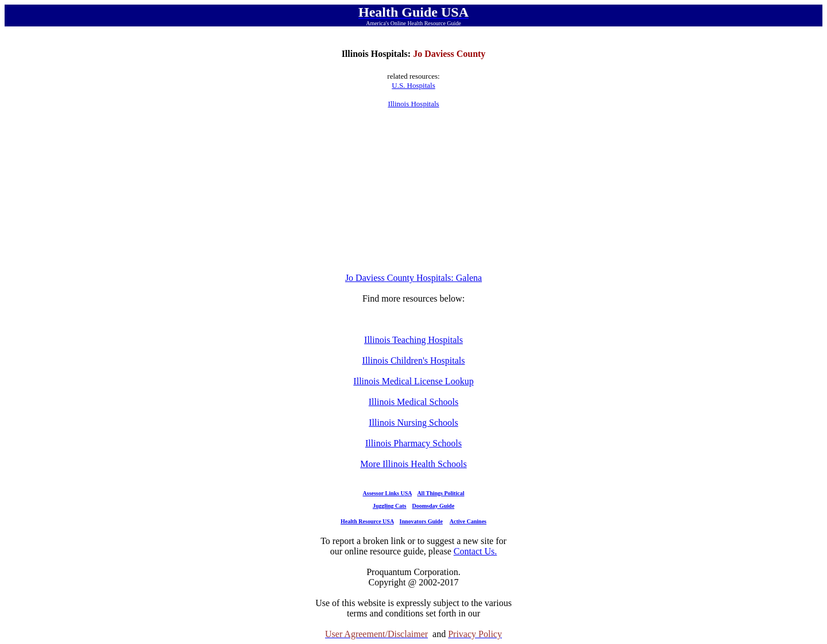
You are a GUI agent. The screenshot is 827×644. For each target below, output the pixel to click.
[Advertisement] (413, 191)
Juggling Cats (390, 506)
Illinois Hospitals (413, 104)
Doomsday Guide (434, 506)
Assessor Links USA (387, 493)
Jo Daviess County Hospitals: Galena (413, 278)
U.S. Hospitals (413, 85)
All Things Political (440, 493)
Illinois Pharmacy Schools (413, 443)
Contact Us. (476, 551)
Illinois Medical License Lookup (413, 381)
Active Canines (468, 521)
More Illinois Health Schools (413, 464)
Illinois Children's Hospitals (414, 360)
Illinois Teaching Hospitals (413, 340)
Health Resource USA (367, 521)
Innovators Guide (421, 521)
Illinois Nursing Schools (413, 423)
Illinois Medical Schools (413, 402)
